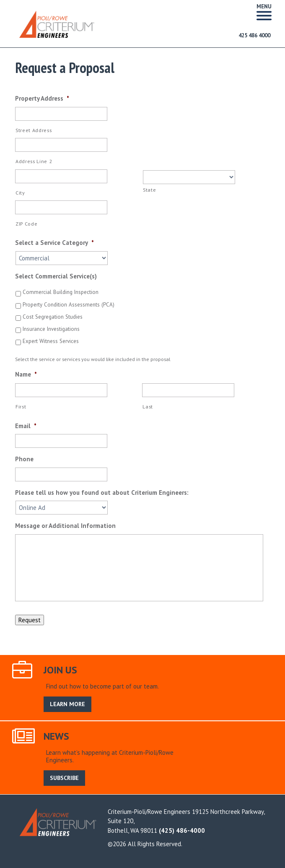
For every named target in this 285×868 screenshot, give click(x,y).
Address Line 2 (34, 161)
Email (26, 426)
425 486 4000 (254, 35)
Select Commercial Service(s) (56, 276)
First (21, 407)
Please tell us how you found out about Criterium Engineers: (102, 492)
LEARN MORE (67, 704)
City (20, 193)
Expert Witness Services (51, 341)
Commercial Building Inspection (61, 292)
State (149, 190)
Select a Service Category (54, 243)
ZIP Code (26, 224)
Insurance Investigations (51, 329)
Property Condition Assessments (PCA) (69, 305)
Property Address (42, 98)
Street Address (34, 130)
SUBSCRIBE (64, 778)
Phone (24, 459)
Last (148, 407)
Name (26, 374)
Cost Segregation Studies (53, 317)
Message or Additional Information (65, 526)
